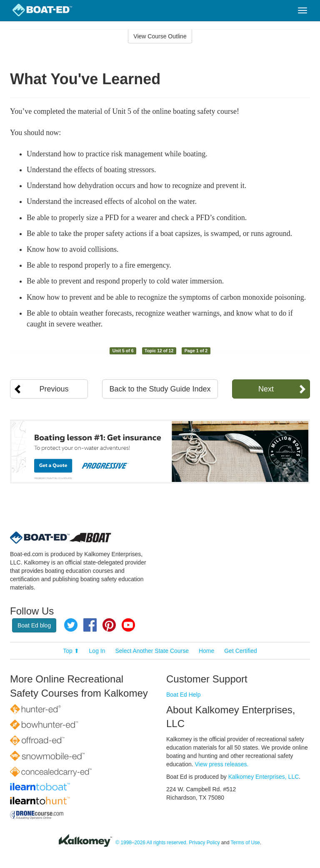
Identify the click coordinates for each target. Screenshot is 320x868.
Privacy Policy (204, 843)
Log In (97, 651)
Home (206, 651)
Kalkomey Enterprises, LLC (264, 777)
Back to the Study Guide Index (160, 389)
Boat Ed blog (34, 625)
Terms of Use (245, 843)
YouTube (128, 625)
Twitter (71, 625)
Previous (54, 389)
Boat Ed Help (184, 695)
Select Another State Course (152, 651)
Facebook (90, 625)
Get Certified (241, 651)
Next (266, 389)
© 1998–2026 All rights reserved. (151, 843)
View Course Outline (160, 36)
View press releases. (222, 764)
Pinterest (109, 625)
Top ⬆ (71, 651)
